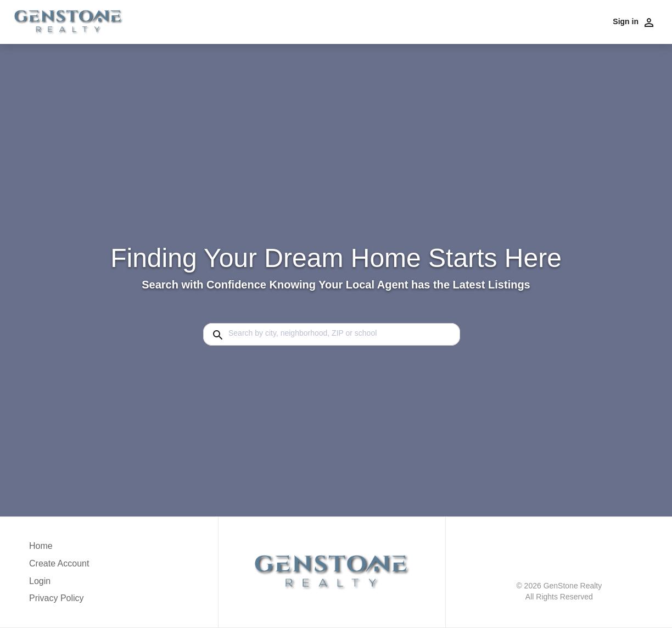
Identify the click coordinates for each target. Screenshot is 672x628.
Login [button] (40, 581)
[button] (59, 584)
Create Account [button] (59, 563)
